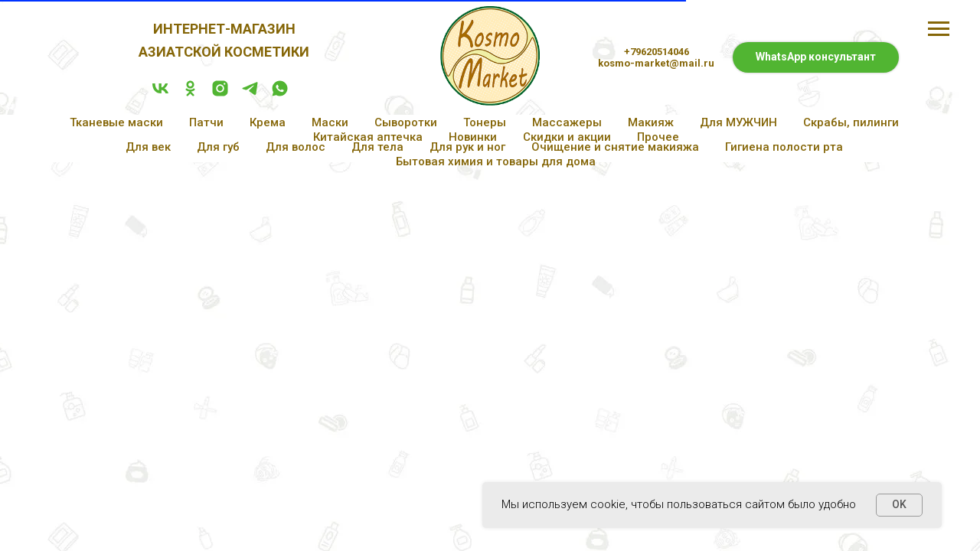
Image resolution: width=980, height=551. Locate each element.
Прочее (658, 137)
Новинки (473, 137)
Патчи (206, 122)
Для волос (296, 147)
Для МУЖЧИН (738, 122)
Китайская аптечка (368, 137)
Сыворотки (406, 122)
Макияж (651, 122)
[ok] (190, 94)
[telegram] (250, 94)
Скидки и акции (567, 137)
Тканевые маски (116, 122)
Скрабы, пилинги (851, 122)
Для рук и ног (467, 147)
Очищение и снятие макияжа (615, 147)
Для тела (377, 147)
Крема (268, 122)
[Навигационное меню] (939, 29)
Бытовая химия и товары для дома (496, 161)
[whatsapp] (280, 94)
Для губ (218, 147)
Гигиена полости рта (784, 147)
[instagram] (220, 94)
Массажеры (567, 122)
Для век (148, 147)
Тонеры (485, 122)
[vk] (160, 94)
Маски (330, 122)
